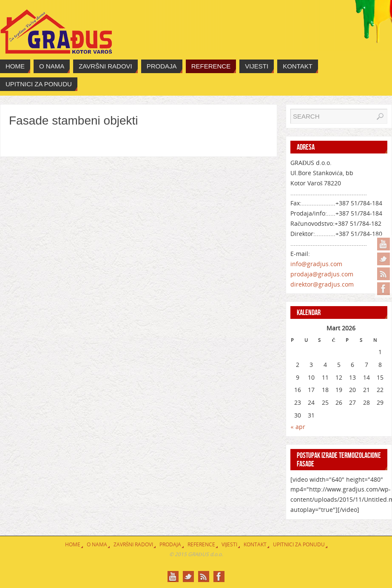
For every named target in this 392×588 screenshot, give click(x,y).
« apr (298, 427)
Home (73, 544)
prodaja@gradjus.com (322, 274)
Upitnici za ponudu (299, 544)
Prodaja (170, 544)
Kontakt (255, 544)
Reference (201, 544)
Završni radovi (134, 544)
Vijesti (229, 544)
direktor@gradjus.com (322, 284)
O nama (97, 544)
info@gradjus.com (316, 264)
